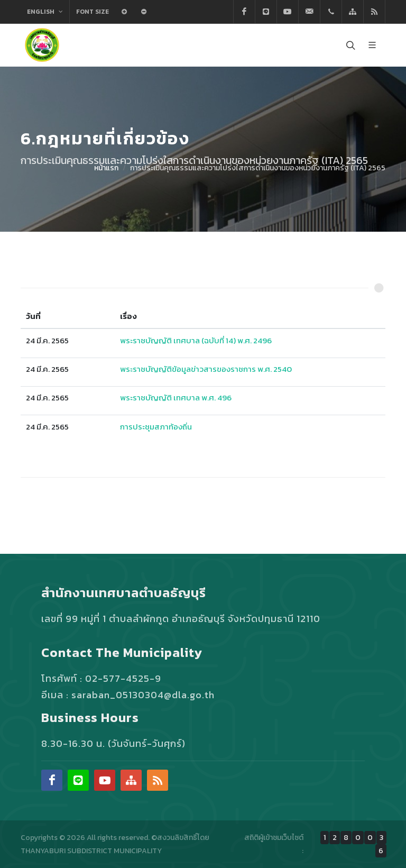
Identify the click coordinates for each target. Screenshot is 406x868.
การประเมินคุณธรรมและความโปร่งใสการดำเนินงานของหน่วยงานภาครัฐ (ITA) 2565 (258, 168)
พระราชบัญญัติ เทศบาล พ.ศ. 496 (176, 398)
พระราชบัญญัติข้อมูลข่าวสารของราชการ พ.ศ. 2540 (206, 369)
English (45, 12)
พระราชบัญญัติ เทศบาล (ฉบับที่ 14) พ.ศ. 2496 (196, 340)
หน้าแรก (106, 168)
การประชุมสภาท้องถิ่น (156, 427)
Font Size (93, 12)
